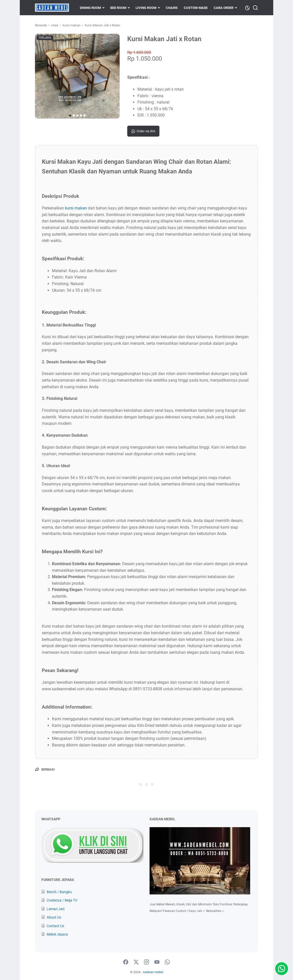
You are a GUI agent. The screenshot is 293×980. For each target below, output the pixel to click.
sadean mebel (153, 972)
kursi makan (76, 208)
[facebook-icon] (126, 962)
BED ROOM (118, 8)
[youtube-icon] (157, 962)
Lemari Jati (56, 909)
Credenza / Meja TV (62, 900)
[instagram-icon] (146, 962)
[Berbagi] (45, 769)
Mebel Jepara (57, 934)
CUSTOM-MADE (196, 8)
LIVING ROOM (146, 8)
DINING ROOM (90, 8)
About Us (54, 917)
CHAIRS (172, 8)
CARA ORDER (224, 8)
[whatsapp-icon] (167, 962)
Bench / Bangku (59, 892)
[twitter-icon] (136, 962)
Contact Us (55, 926)
